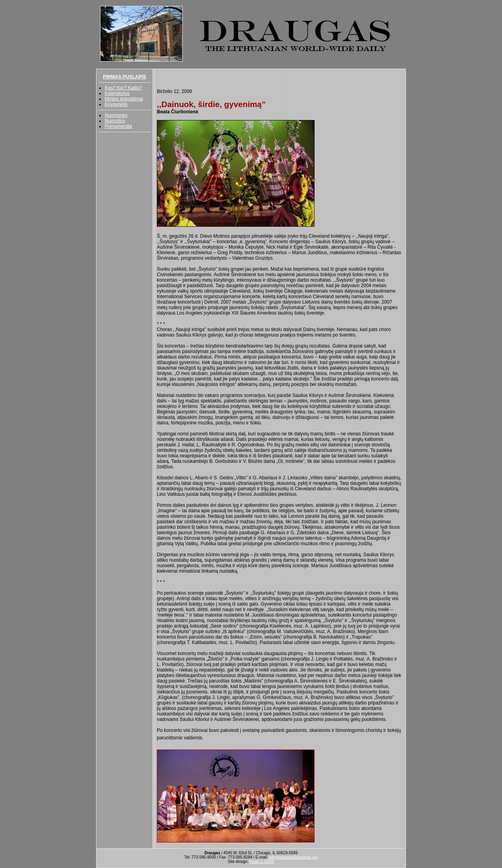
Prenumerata (118, 126)
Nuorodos (115, 121)
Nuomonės (116, 115)
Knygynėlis (116, 104)
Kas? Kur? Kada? (123, 88)
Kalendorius (117, 93)
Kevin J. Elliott (262, 862)
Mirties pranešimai (124, 99)
